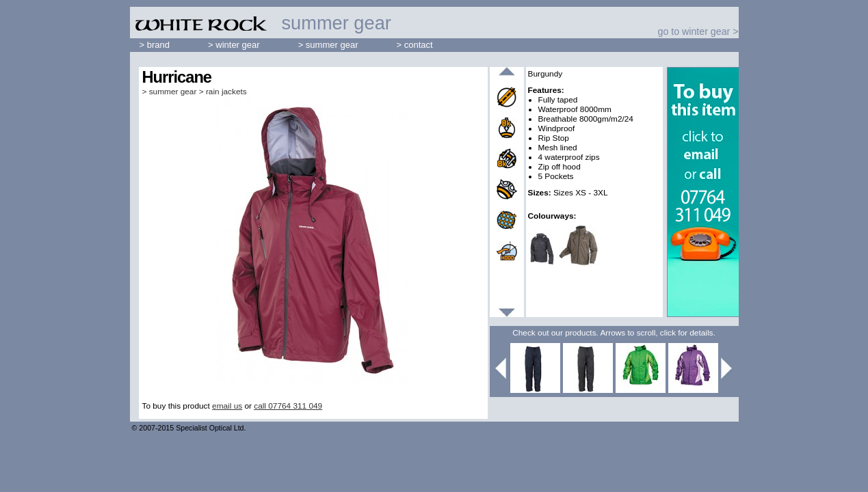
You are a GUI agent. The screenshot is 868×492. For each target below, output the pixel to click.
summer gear (173, 92)
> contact (415, 45)
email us (227, 406)
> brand (155, 45)
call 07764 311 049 (288, 406)
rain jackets (226, 92)
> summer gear (328, 45)
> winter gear (234, 45)
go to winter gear (694, 31)
